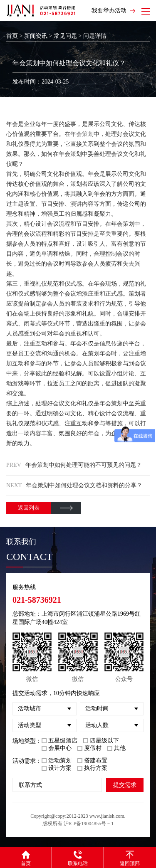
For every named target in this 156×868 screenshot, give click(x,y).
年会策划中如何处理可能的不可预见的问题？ (84, 465)
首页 (12, 36)
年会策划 (82, 134)
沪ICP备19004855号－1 (89, 824)
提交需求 (125, 785)
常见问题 (65, 36)
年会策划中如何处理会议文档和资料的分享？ (84, 485)
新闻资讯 (36, 36)
